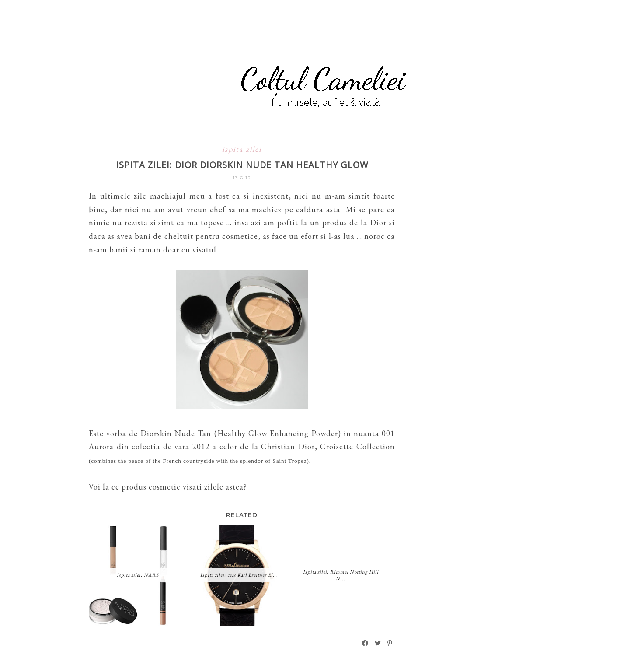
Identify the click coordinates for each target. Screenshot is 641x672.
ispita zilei (242, 149)
